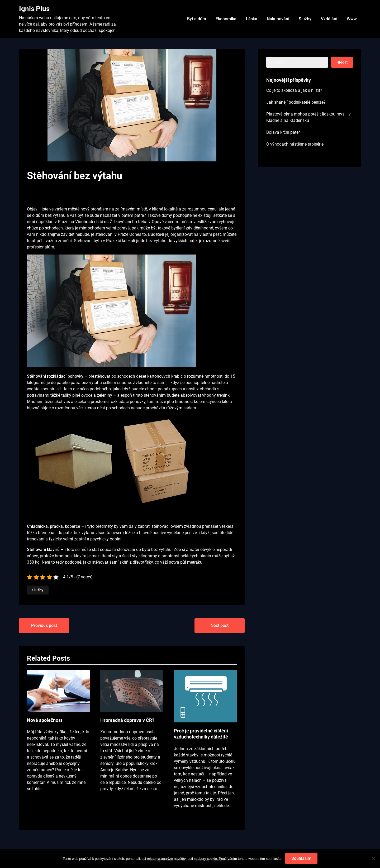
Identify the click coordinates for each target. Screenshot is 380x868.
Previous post (44, 625)
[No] (373, 859)
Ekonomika (226, 19)
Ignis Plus (34, 9)
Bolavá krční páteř (283, 132)
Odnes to (138, 234)
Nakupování (278, 19)
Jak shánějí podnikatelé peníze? (296, 102)
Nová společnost (45, 720)
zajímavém (125, 209)
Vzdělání (329, 19)
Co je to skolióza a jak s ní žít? (294, 90)
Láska (252, 19)
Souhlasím (301, 858)
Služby (305, 19)
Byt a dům (197, 19)
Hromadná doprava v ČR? (127, 720)
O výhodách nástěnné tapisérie (295, 144)
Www (352, 19)
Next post (220, 625)
